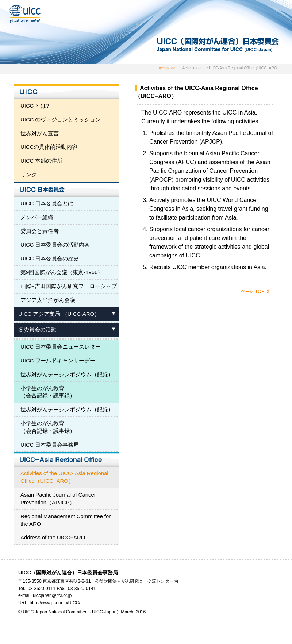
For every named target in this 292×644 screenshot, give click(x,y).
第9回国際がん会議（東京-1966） (62, 272)
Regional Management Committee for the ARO (66, 520)
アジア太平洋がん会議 (48, 300)
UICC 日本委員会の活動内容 (55, 245)
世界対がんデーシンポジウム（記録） (67, 375)
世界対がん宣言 (40, 133)
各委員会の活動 (37, 330)
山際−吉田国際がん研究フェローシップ (69, 286)
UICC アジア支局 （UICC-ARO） (59, 314)
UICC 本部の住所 (42, 161)
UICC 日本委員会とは (47, 203)
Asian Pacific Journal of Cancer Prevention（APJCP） (58, 499)
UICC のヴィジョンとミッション (61, 120)
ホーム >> (167, 68)
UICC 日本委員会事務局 (50, 445)
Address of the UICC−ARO (53, 538)
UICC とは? (35, 106)
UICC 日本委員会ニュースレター (61, 347)
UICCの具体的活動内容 (49, 147)
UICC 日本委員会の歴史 (50, 259)
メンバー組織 (37, 217)
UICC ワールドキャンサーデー (58, 361)
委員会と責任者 (40, 231)
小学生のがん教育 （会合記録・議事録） (48, 392)
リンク (29, 175)
